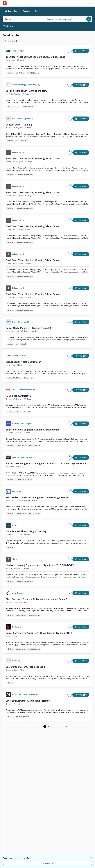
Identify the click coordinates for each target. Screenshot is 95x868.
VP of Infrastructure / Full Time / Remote (28, 701)
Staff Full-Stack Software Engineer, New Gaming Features (37, 497)
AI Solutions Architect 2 (19, 396)
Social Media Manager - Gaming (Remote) (28, 328)
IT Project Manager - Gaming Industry (26, 91)
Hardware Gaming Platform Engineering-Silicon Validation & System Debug (46, 464)
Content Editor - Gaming (19, 125)
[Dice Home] (5, 3)
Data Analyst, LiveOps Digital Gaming (26, 531)
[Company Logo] (8, 51)
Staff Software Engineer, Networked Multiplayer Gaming (36, 599)
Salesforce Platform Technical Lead (25, 667)
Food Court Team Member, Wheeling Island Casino (33, 159)
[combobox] (21, 19)
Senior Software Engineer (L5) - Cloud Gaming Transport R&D (39, 633)
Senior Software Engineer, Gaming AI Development (33, 430)
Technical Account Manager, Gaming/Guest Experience (35, 57)
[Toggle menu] (90, 3)
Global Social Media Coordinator (23, 362)
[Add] (70, 51)
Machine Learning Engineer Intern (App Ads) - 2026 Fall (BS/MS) (41, 565)
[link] (29, 726)
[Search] (89, 19)
